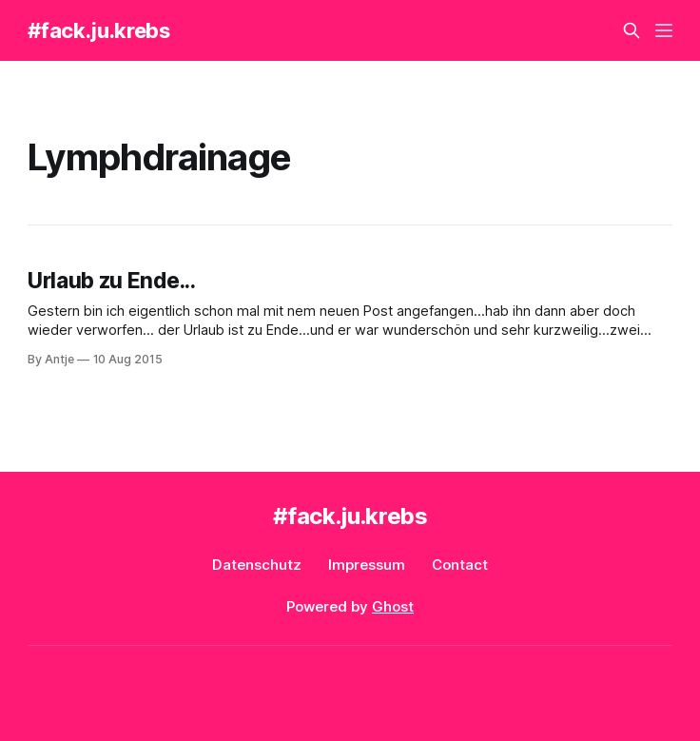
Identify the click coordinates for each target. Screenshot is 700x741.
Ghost (393, 606)
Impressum (367, 565)
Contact (460, 565)
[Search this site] (632, 30)
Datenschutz (257, 565)
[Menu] (664, 30)
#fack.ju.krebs (98, 30)
